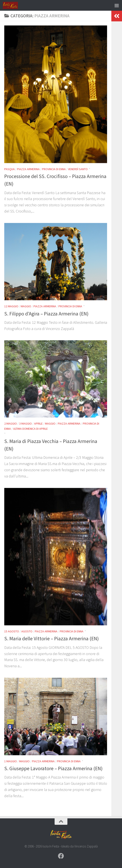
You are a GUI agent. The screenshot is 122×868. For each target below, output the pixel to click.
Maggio (26, 306)
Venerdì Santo (78, 169)
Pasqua (9, 169)
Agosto (27, 631)
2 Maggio (11, 424)
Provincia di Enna (54, 169)
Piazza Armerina (28, 169)
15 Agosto (12, 631)
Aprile (38, 424)
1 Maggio (11, 761)
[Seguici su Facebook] (61, 856)
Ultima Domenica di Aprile (30, 429)
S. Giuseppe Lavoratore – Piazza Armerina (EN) (53, 768)
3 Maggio (25, 424)
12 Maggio (11, 306)
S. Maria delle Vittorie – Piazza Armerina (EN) (52, 638)
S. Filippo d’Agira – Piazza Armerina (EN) (46, 314)
